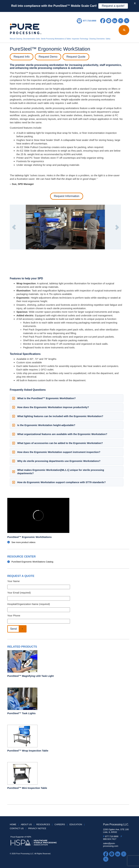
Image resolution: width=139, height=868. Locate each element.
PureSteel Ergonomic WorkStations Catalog (32, 562)
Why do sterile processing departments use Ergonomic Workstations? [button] (56, 461)
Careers (87, 14)
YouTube (121, 21)
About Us (25, 14)
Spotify (109, 21)
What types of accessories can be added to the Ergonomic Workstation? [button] (58, 443)
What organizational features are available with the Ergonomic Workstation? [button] (60, 434)
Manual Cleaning (16, 39)
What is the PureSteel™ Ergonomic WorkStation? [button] (44, 398)
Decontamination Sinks (32, 39)
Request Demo (48, 57)
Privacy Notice (37, 828)
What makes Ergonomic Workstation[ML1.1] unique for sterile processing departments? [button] (58, 472)
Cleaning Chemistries (97, 39)
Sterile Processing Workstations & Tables (56, 39)
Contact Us (100, 14)
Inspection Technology (80, 39)
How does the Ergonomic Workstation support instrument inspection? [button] (56, 452)
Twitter (127, 21)
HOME (13, 14)
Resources (60, 14)
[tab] (67, 398)
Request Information (67, 196)
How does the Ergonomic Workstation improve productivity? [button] (51, 407)
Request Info (22, 57)
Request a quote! (113, 6)
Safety (108, 39)
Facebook (103, 21)
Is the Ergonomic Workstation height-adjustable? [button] (44, 425)
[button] (14, 227)
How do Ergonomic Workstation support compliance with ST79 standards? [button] (59, 482)
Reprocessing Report (42, 14)
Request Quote (76, 57)
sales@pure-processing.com (111, 845)
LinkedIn (115, 21)
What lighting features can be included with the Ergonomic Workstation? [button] (58, 416)
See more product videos (23, 542)
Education (74, 14)
